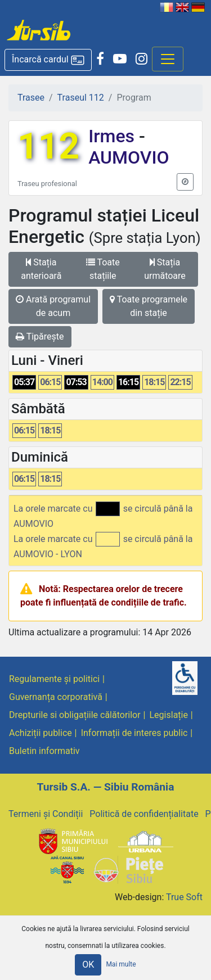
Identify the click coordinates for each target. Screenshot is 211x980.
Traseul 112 (81, 98)
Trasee (31, 98)
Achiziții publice (41, 733)
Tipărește (40, 337)
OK (88, 965)
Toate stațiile (103, 269)
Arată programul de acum (53, 306)
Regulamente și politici (54, 679)
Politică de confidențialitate (144, 814)
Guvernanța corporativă (56, 697)
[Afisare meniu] (168, 59)
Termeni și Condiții (46, 814)
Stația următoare (165, 269)
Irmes (114, 136)
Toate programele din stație (149, 306)
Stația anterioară (41, 269)
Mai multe (121, 964)
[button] (48, 60)
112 (48, 146)
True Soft (184, 897)
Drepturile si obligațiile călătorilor (75, 715)
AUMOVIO (129, 157)
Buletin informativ (44, 751)
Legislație (169, 715)
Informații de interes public (134, 733)
